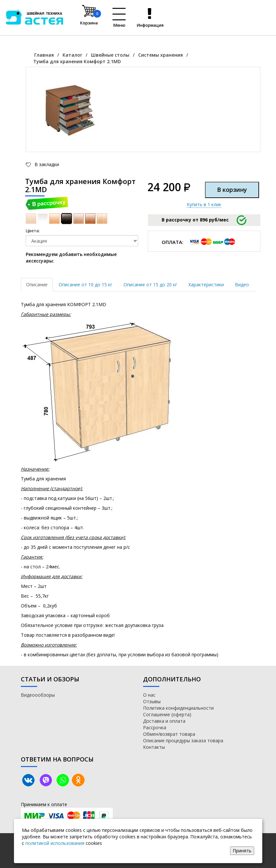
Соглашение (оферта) (167, 714)
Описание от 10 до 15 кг (86, 285)
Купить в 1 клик (204, 204)
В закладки (46, 164)
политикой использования (55, 843)
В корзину (232, 190)
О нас (149, 695)
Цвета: (33, 231)
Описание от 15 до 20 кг (150, 285)
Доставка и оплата (164, 721)
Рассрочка (155, 727)
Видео (242, 285)
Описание (37, 285)
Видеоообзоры (38, 695)
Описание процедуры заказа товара (183, 740)
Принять (242, 851)
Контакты (154, 747)
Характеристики (206, 285)
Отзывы (152, 701)
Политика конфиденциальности (178, 708)
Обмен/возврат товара (169, 734)
